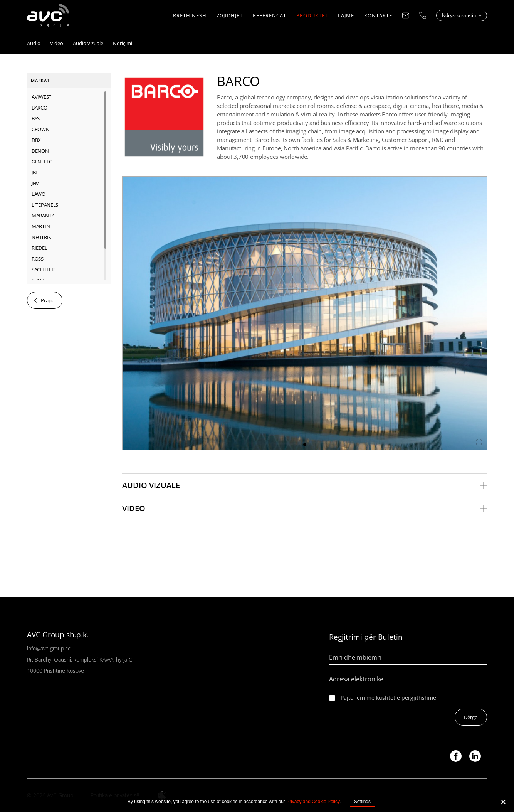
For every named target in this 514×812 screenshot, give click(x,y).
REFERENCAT (270, 15)
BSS (36, 118)
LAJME (346, 15)
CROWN (41, 129)
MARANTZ (43, 216)
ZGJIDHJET (230, 15)
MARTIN (41, 226)
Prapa (48, 300)
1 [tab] (305, 445)
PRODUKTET (312, 15)
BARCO (39, 108)
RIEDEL (39, 248)
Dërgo (471, 717)
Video (134, 508)
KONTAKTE (378, 15)
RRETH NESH (190, 15)
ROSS (38, 259)
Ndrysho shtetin (459, 15)
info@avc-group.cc (49, 648)
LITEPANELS (45, 205)
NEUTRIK (41, 237)
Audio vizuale (151, 485)
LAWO (39, 194)
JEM (36, 183)
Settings (362, 802)
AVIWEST (41, 97)
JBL (35, 172)
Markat (40, 80)
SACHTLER (43, 270)
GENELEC (42, 162)
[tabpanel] (305, 313)
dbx (36, 140)
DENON (40, 151)
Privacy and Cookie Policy (313, 802)
